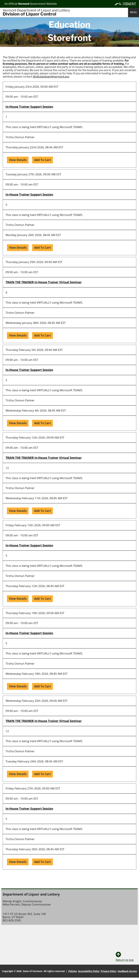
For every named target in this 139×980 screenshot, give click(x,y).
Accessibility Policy (89, 971)
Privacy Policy (109, 971)
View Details (18, 160)
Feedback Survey (127, 971)
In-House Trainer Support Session (29, 107)
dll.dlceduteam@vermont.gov (51, 77)
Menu (134, 12)
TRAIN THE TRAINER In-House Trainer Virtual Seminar (44, 282)
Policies (73, 971)
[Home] (65, 12)
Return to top (125, 957)
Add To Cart (42, 160)
